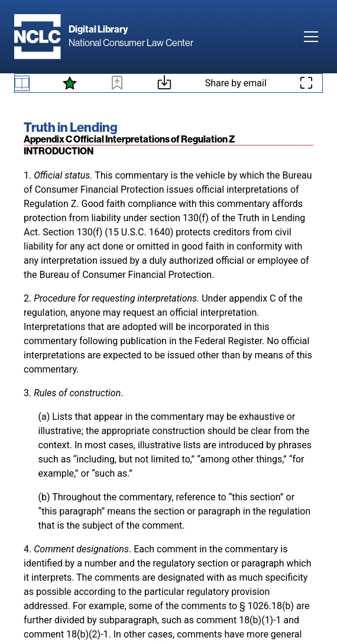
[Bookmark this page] (117, 85)
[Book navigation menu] (22, 83)
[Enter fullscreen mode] (306, 83)
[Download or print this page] (164, 84)
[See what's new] (70, 83)
